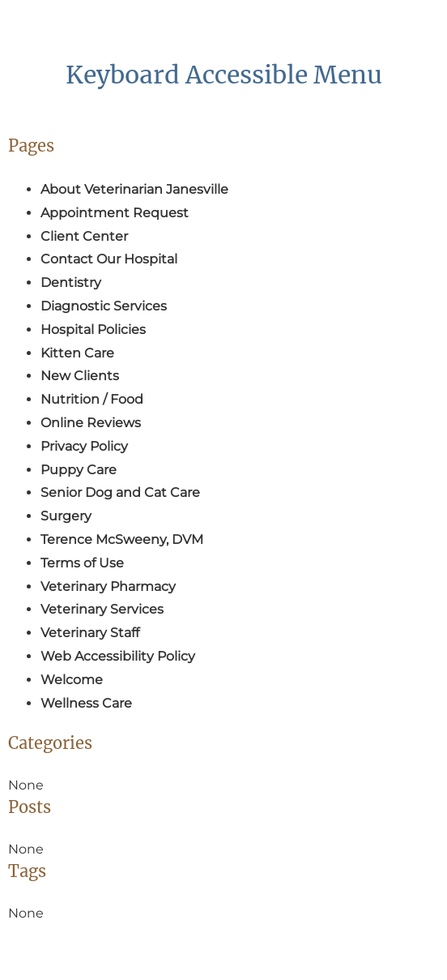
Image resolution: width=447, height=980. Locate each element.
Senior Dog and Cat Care (120, 492)
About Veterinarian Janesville (134, 189)
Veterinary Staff (90, 633)
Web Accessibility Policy (118, 656)
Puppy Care (79, 470)
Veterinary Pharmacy (108, 586)
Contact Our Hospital (109, 259)
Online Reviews (91, 423)
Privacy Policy (84, 446)
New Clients (80, 376)
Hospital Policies (93, 330)
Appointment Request (115, 213)
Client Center (84, 236)
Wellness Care (86, 703)
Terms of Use (82, 563)
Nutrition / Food (92, 399)
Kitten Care (77, 353)
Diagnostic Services (104, 306)
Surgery (66, 516)
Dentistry (71, 282)
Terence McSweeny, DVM (122, 539)
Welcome (72, 680)
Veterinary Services (102, 609)
